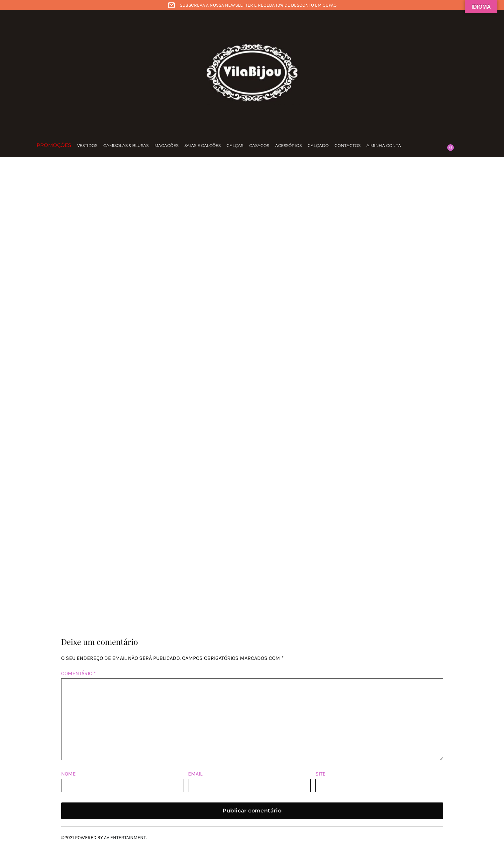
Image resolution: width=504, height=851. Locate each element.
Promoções (54, 145)
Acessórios (288, 145)
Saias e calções (202, 145)
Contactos (348, 145)
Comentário (79, 673)
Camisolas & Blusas (126, 145)
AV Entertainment (125, 838)
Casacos (259, 145)
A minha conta (384, 145)
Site (320, 774)
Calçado (318, 145)
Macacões (166, 145)
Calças (235, 145)
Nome (68, 774)
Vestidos (87, 145)
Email (195, 774)
